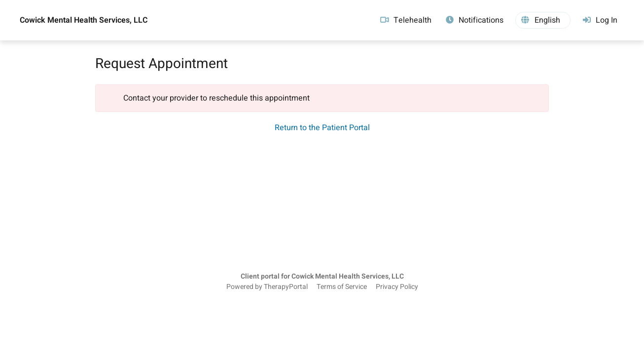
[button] (543, 20)
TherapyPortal (286, 287)
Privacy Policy (397, 287)
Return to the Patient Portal (322, 128)
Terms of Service (342, 287)
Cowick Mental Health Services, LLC (84, 20)
